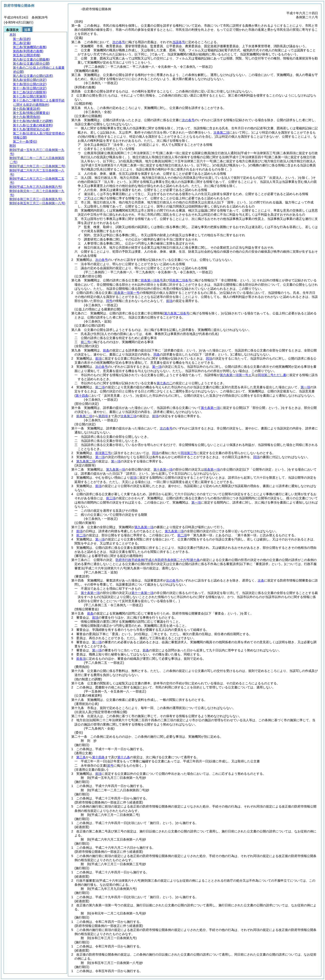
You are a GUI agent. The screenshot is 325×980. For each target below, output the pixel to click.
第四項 (103, 416)
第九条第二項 (86, 461)
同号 (109, 301)
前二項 (100, 387)
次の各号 (119, 42)
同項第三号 (188, 453)
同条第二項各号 (180, 280)
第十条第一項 (163, 469)
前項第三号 (103, 453)
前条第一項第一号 (127, 293)
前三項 (111, 498)
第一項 (157, 367)
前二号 (86, 342)
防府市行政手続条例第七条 (158, 560)
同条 (157, 354)
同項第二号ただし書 (272, 375)
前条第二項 (84, 416)
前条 (106, 350)
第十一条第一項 (142, 593)
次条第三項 (128, 416)
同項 (209, 358)
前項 (169, 301)
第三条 (81, 757)
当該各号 (179, 42)
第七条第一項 (210, 408)
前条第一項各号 (152, 280)
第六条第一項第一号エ (236, 375)
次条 (261, 580)
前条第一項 (212, 469)
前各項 (81, 659)
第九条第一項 (116, 469)
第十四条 (98, 757)
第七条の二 (165, 383)
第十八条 (124, 757)
